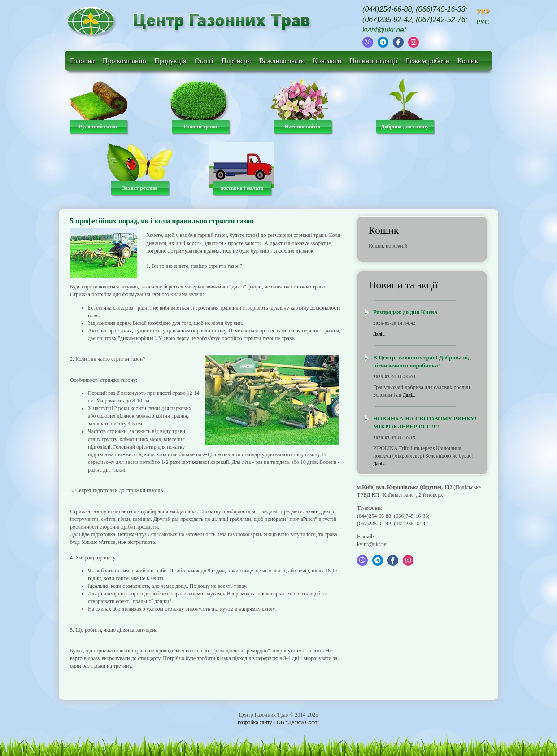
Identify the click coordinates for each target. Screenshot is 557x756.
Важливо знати (282, 61)
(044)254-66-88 (387, 9)
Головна (82, 61)
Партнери (236, 61)
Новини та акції (373, 61)
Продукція (170, 61)
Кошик (468, 61)
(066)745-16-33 (440, 9)
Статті (204, 61)
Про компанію (124, 61)
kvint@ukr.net (384, 30)
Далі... (379, 334)
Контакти (327, 61)
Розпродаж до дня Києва (405, 312)
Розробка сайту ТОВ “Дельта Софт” (278, 722)
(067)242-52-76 (440, 20)
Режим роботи (428, 61)
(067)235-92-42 (387, 20)
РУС (483, 22)
